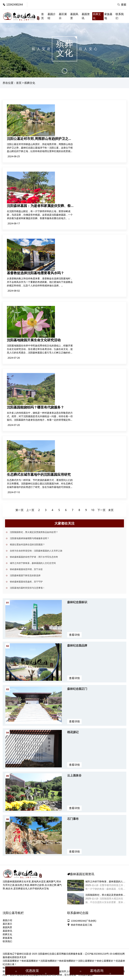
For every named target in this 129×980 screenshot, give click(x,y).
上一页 (30, 510)
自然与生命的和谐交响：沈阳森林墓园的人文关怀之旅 (36, 551)
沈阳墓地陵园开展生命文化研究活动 (34, 340)
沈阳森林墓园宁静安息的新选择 (25, 575)
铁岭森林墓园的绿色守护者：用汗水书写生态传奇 (34, 557)
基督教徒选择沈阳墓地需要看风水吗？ (35, 273)
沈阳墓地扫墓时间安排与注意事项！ (27, 588)
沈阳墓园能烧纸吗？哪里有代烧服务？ (35, 407)
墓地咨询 (97, 971)
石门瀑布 (73, 819)
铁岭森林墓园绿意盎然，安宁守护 (26, 582)
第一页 (19, 510)
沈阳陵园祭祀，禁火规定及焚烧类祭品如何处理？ (34, 532)
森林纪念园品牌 (77, 645)
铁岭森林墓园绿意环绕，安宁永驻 (26, 569)
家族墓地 (108, 16)
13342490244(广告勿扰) (82, 921)
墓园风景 (74, 16)
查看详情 (74, 635)
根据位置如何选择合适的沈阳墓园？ (27, 544)
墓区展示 (63, 16)
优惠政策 (32, 971)
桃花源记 (73, 732)
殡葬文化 (97, 16)
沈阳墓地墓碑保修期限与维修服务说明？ (30, 538)
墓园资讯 (86, 16)
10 (93, 510)
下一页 (101, 510)
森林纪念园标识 (77, 602)
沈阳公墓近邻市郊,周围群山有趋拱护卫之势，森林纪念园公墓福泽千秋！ (38, 141)
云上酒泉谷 (74, 775)
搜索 (122, 5)
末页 (111, 510)
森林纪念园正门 (77, 689)
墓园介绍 (52, 16)
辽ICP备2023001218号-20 (99, 954)
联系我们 (120, 16)
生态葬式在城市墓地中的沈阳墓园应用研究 (39, 474)
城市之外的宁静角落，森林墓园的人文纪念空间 (33, 563)
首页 (42, 16)
